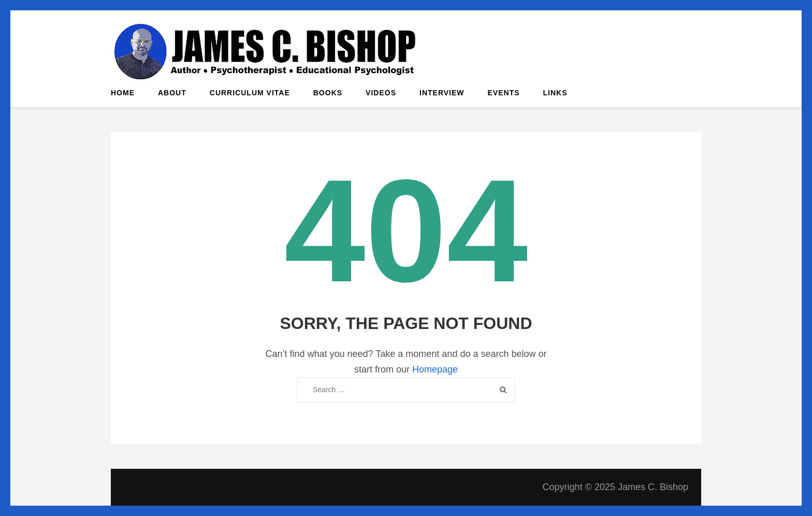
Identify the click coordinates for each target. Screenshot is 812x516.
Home (123, 93)
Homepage (435, 369)
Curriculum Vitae (250, 93)
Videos (381, 93)
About (172, 93)
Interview (442, 93)
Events (504, 93)
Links (555, 93)
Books (328, 93)
